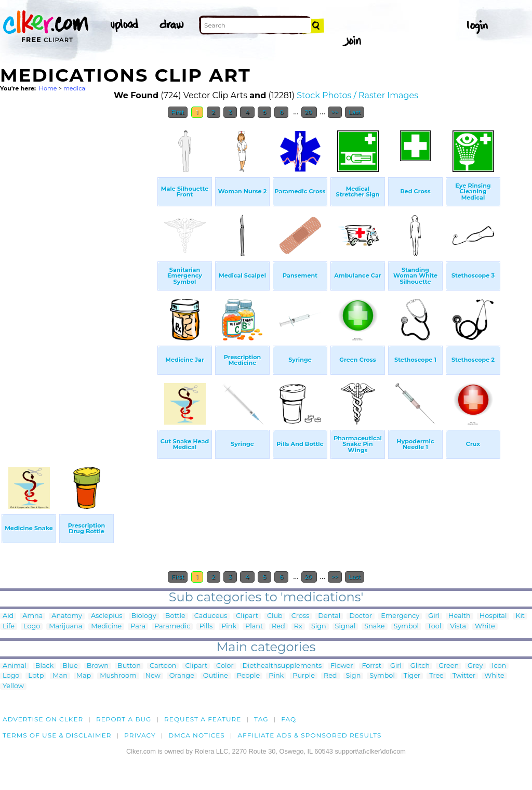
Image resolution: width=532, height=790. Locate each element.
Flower (342, 666)
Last (355, 112)
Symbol (407, 627)
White (485, 627)
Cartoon (163, 666)
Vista (458, 627)
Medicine (106, 627)
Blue (70, 666)
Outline (216, 676)
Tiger (412, 676)
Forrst (371, 666)
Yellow (13, 686)
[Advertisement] (78, 280)
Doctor (361, 616)
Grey (475, 666)
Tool (434, 627)
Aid (8, 616)
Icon (499, 666)
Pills (206, 627)
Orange (182, 676)
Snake (374, 627)
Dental (329, 616)
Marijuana (65, 627)
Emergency (400, 616)
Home (48, 88)
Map (84, 676)
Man (60, 676)
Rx (298, 627)
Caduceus (211, 616)
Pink (229, 627)
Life (9, 627)
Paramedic (172, 627)
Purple (304, 676)
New (153, 676)
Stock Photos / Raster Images (357, 95)
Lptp (36, 676)
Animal (15, 666)
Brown (98, 666)
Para (138, 627)
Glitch (420, 666)
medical (75, 88)
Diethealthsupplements (282, 666)
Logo (32, 627)
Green (449, 666)
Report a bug (124, 719)
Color (225, 666)
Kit (520, 616)
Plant (254, 627)
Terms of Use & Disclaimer (57, 735)
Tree (436, 676)
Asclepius (107, 616)
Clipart (247, 616)
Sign (319, 627)
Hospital (493, 616)
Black (44, 666)
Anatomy (67, 616)
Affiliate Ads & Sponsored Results (309, 735)
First (178, 112)
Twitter (464, 676)
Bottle (175, 616)
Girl (434, 616)
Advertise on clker (43, 719)
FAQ (289, 719)
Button (129, 666)
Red (278, 627)
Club (275, 616)
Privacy (140, 735)
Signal (345, 627)
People (249, 676)
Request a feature (203, 719)
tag (261, 719)
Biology (144, 616)
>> (335, 112)
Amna (32, 616)
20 (309, 112)
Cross (301, 616)
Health (460, 616)
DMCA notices (197, 735)
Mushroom (118, 676)
